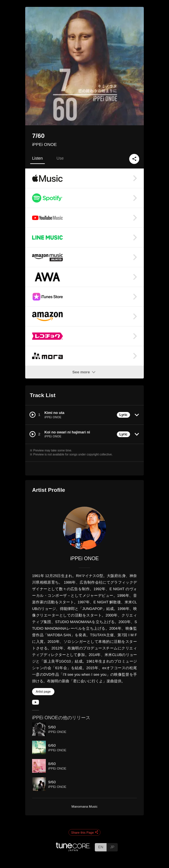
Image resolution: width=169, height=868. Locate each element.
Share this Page (84, 833)
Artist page (43, 691)
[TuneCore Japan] (73, 850)
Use (60, 158)
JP (112, 847)
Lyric (123, 415)
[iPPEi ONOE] (84, 528)
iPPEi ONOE (44, 144)
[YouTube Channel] (36, 703)
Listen (37, 158)
